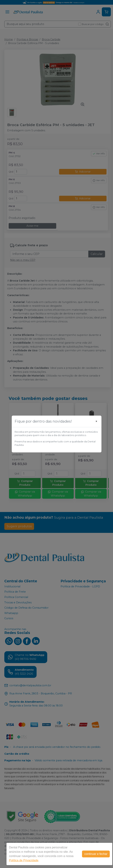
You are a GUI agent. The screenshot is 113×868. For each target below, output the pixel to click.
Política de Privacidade (24, 860)
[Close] (96, 421)
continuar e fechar (96, 854)
